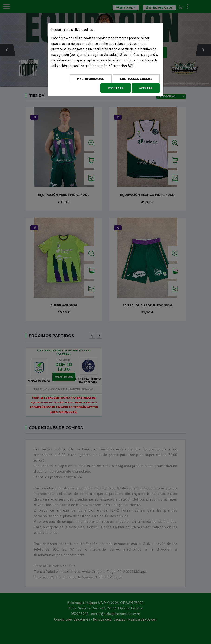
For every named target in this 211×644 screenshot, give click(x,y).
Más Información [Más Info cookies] (91, 79)
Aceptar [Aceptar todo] (146, 88)
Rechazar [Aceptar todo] (116, 88)
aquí (131, 66)
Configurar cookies (136, 79)
